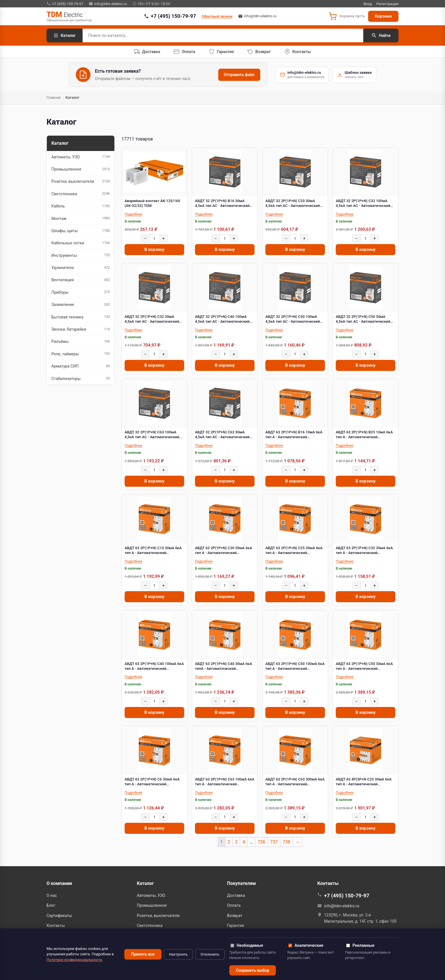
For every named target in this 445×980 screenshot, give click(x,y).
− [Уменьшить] (145, 238)
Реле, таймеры (81, 354)
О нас (52, 895)
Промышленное (81, 169)
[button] (347, 16)
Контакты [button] (328, 883)
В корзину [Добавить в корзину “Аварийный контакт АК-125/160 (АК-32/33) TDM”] (154, 249)
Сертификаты (59, 916)
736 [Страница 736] (262, 842)
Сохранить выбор (253, 970)
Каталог (65, 35)
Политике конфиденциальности (74, 960)
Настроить (178, 954)
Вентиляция (81, 280)
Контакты (56, 926)
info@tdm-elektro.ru (108, 4)
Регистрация (387, 4)
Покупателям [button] (241, 883)
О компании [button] (59, 883)
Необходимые (247, 945)
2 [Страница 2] (229, 842)
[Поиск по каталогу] (223, 35)
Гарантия (236, 926)
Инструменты (81, 255)
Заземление (81, 305)
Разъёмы (81, 342)
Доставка (236, 895)
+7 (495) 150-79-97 (65, 4)
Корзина (383, 16)
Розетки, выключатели (81, 181)
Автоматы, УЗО (81, 157)
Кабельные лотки (81, 243)
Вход (368, 4)
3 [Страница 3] (236, 842)
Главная (53, 97)
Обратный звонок (217, 16)
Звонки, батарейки (81, 329)
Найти (381, 35)
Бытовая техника (81, 317)
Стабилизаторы (81, 378)
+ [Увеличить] (163, 238)
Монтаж (81, 218)
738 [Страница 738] (286, 842)
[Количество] (154, 238)
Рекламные (360, 945)
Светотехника (81, 194)
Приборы (81, 292)
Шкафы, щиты (81, 231)
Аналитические (306, 945)
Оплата (234, 905)
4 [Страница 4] (244, 842)
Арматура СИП (81, 366)
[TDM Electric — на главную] (69, 16)
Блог (51, 905)
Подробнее (133, 214)
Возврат (235, 916)
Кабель (81, 206)
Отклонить (210, 954)
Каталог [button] (145, 883)
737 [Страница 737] (274, 842)
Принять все (143, 954)
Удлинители (81, 268)
